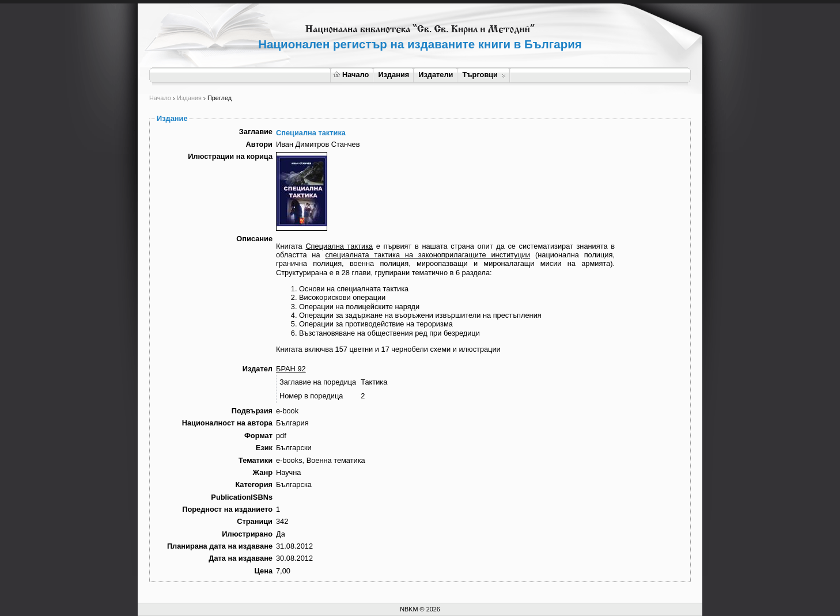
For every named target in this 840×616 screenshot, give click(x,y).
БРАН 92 (291, 369)
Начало (351, 75)
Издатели (436, 75)
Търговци (484, 75)
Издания (393, 75)
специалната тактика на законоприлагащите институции (427, 255)
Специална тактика (339, 246)
